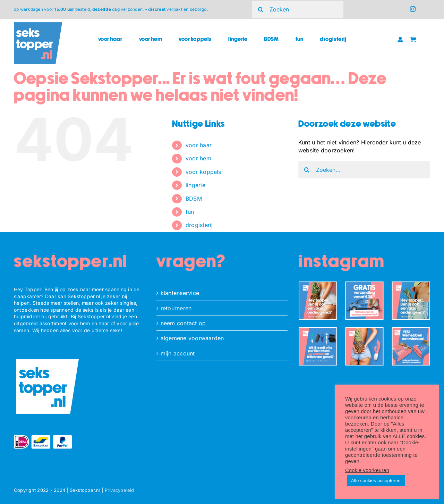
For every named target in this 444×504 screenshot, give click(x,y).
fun (190, 212)
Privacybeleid (119, 490)
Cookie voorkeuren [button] (367, 470)
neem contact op (183, 323)
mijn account (178, 353)
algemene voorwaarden (192, 338)
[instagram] (413, 9)
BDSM (194, 199)
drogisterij (199, 225)
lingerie (195, 185)
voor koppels (203, 172)
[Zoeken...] (364, 170)
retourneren (176, 308)
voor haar (199, 145)
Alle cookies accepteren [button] (376, 481)
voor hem (198, 158)
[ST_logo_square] (38, 25)
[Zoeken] (298, 9)
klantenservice (180, 293)
